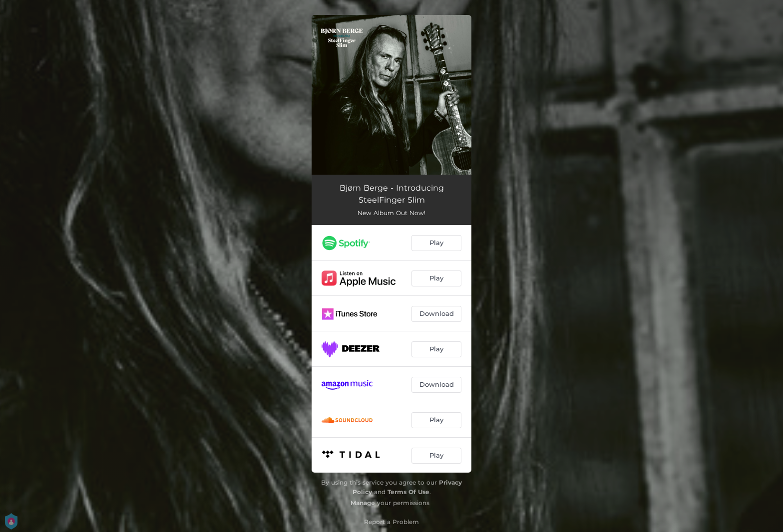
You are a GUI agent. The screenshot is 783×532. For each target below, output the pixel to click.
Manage (363, 503)
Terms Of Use (408, 492)
